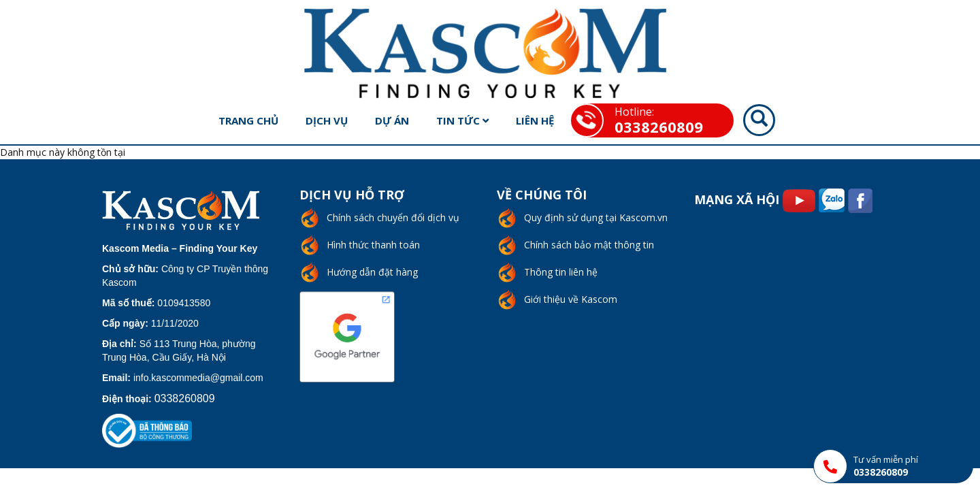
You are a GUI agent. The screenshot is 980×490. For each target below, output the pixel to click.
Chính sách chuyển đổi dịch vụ (393, 217)
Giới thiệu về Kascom (571, 299)
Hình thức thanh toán (373, 245)
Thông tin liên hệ (561, 272)
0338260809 (659, 127)
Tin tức (462, 120)
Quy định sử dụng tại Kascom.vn (596, 217)
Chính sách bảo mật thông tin (589, 245)
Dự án (392, 120)
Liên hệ (535, 120)
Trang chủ (248, 120)
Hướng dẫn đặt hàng (372, 272)
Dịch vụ (327, 120)
